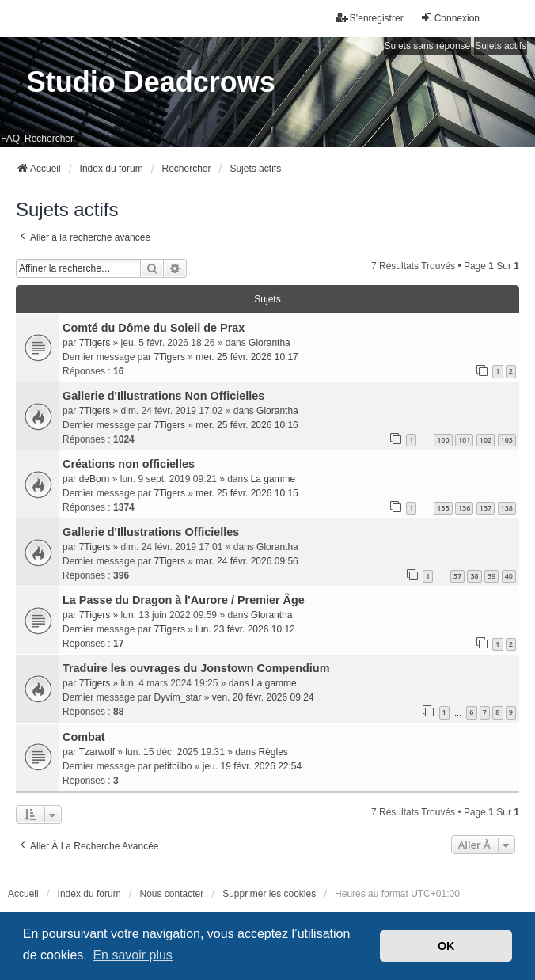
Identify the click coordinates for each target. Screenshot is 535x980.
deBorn (95, 479)
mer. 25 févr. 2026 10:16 (247, 425)
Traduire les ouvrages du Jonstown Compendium (196, 668)
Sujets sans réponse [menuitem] (428, 46)
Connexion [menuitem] (450, 18)
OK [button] (446, 946)
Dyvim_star (177, 697)
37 (457, 576)
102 (486, 440)
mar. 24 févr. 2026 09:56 (247, 561)
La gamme (273, 479)
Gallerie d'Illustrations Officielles (151, 532)
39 (491, 576)
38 (474, 576)
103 (507, 440)
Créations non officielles (129, 464)
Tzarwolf (97, 752)
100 (443, 440)
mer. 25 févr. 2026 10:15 (247, 493)
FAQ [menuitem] (10, 139)
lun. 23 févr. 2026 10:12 (245, 629)
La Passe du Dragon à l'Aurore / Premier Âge (184, 600)
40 (509, 576)
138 (507, 508)
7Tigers (95, 343)
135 (443, 508)
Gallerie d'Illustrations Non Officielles (163, 396)
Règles (273, 752)
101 (464, 440)
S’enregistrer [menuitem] (370, 18)
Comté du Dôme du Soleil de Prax (154, 328)
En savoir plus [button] (133, 955)
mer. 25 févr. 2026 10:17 (247, 357)
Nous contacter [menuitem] (172, 894)
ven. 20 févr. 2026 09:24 (263, 697)
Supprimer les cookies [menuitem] (269, 894)
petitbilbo (173, 766)
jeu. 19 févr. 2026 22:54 (252, 766)
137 (486, 508)
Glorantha (269, 343)
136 (464, 508)
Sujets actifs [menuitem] (501, 46)
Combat (84, 737)
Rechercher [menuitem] (49, 139)
